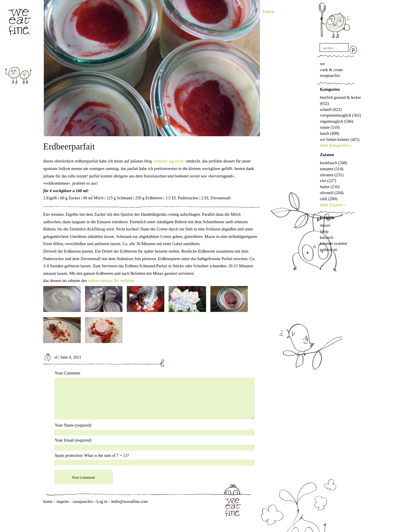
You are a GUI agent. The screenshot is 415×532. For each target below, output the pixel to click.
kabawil (327, 237)
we (322, 64)
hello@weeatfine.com (129, 501)
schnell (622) (331, 109)
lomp (324, 231)
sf (50, 357)
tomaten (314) (332, 169)
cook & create (332, 70)
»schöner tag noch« (169, 161)
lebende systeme (334, 243)
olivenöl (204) (332, 193)
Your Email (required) (73, 440)
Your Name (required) (73, 425)
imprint (63, 501)
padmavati (329, 249)
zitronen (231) (332, 175)
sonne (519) (330, 127)
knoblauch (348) (334, 163)
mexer (325, 225)
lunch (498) (330, 133)
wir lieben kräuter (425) (340, 139)
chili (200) (329, 199)
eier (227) (328, 181)
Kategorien (330, 89)
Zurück (268, 12)
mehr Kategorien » (335, 145)
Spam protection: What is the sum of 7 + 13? (92, 455)
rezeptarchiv (330, 75)
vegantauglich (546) (336, 121)
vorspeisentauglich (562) (341, 115)
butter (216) (330, 187)
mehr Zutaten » (333, 205)
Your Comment (68, 373)
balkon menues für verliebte (111, 281)
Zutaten (327, 155)
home (48, 501)
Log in (102, 501)
